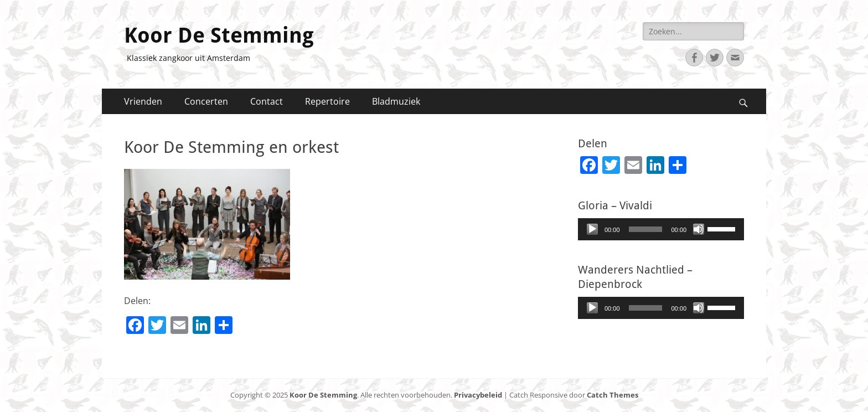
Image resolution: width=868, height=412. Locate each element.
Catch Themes (613, 395)
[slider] (646, 229)
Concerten (206, 101)
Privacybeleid (478, 395)
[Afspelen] (592, 229)
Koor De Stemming (219, 35)
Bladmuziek (396, 101)
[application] (661, 229)
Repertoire (327, 101)
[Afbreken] (699, 229)
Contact (267, 101)
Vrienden (143, 101)
